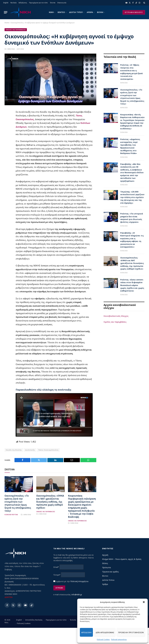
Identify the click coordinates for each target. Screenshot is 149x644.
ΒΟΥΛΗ (100, 12)
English (6, 3)
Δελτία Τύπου (108, 580)
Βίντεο (105, 576)
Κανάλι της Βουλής (14, 450)
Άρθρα (105, 584)
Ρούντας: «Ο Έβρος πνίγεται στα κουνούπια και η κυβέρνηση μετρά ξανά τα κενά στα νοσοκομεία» (131, 72)
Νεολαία (14, 3)
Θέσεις (105, 563)
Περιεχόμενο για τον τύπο (38, 3)
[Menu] (6, 12)
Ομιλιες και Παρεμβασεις (16, 30)
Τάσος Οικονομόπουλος (48, 450)
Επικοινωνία (62, 3)
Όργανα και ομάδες (111, 571)
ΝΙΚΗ (51, 12)
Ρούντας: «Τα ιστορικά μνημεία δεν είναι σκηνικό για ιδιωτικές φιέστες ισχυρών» (132, 218)
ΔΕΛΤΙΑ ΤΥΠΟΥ (76, 12)
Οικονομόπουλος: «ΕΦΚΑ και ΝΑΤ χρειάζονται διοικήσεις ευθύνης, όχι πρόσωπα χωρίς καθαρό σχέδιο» (50, 501)
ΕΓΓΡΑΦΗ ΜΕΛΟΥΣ (134, 12)
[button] (144, 602)
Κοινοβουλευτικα (11, 514)
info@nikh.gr (77, 594)
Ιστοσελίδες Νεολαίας (34, 620)
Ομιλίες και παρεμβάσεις (115, 322)
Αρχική (105, 555)
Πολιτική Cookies (103, 639)
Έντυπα (53, 3)
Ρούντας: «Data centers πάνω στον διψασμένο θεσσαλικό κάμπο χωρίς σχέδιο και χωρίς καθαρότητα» (132, 285)
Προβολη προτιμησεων (131, 632)
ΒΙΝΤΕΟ (61, 12)
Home (7, 23)
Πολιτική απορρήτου (119, 639)
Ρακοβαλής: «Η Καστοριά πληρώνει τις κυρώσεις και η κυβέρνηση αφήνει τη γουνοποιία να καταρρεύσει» (132, 240)
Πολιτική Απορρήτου (79, 581)
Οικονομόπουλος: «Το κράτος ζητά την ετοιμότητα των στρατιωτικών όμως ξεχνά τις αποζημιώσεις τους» (18, 503)
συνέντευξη (30, 450)
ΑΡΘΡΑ (90, 12)
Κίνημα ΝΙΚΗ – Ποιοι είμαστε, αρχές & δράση (122, 559)
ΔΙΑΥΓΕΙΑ (9, 597)
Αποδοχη (86, 632)
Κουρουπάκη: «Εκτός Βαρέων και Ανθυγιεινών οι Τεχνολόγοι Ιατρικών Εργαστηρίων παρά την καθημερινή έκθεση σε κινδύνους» (132, 121)
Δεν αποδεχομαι (105, 632)
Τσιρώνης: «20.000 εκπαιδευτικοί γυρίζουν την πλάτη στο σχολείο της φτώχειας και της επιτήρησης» (132, 197)
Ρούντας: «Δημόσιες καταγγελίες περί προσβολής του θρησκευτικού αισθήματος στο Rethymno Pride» (130, 146)
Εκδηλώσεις (23, 3)
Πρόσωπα (106, 567)
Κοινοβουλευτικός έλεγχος (116, 316)
